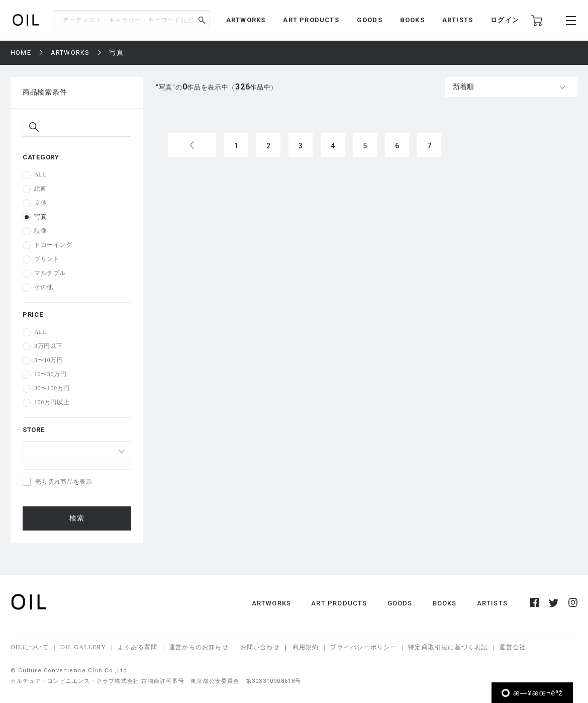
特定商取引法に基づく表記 (448, 647)
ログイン (505, 20)
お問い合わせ (260, 647)
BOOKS (412, 20)
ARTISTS (458, 20)
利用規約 (306, 647)
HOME (21, 53)
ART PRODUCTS (311, 20)
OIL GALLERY (83, 647)
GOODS (370, 20)
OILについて (30, 647)
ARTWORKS (246, 20)
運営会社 (512, 647)
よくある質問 (137, 647)
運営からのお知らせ (199, 647)
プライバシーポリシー (363, 647)
